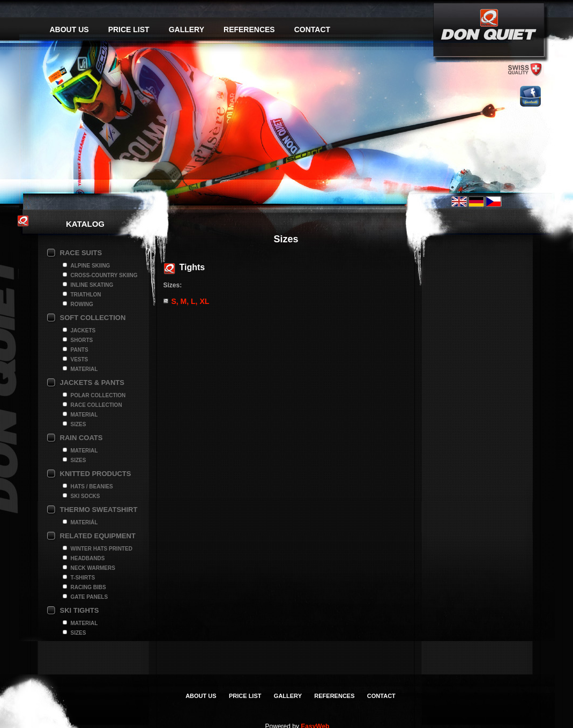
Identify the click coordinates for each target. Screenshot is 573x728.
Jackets (83, 330)
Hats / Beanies (92, 486)
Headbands (88, 558)
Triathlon (86, 295)
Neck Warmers (93, 568)
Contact (312, 29)
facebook (530, 96)
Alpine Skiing (91, 266)
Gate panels (90, 597)
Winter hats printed (102, 549)
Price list (129, 29)
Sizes (79, 424)
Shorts (82, 340)
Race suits (81, 253)
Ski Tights (80, 610)
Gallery (187, 29)
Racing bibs (88, 587)
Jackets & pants (92, 382)
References (249, 29)
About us (69, 29)
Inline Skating (92, 285)
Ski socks (85, 496)
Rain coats (81, 438)
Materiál (84, 522)
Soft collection (93, 318)
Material (84, 369)
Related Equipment (98, 536)
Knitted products (96, 474)
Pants (80, 350)
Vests (80, 359)
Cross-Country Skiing (104, 275)
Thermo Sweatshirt (99, 510)
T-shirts (83, 578)
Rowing (82, 304)
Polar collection (98, 395)
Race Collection (96, 405)
